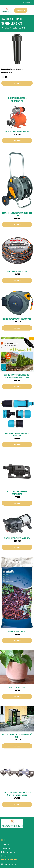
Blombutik (21, 10)
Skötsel (13, 69)
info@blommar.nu (27, 3)
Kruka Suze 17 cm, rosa (17, 687)
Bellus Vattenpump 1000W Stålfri (17, 132)
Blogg (5, 856)
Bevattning (20, 69)
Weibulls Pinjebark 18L (17, 632)
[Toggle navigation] (30, 10)
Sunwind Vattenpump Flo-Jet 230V (17, 538)
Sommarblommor (9, 852)
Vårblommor (7, 848)
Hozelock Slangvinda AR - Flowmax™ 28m (17, 319)
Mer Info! (17, 83)
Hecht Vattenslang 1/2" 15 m (17, 271)
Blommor (6, 844)
